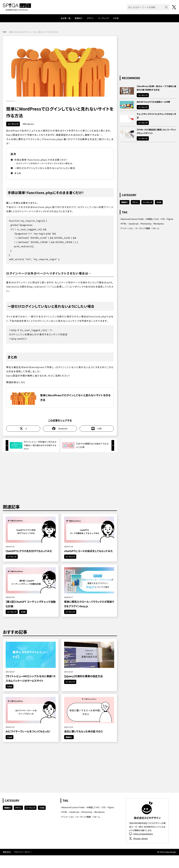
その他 (116, 18)
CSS (163, 219)
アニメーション (127, 228)
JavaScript (134, 224)
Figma (170, 219)
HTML (124, 224)
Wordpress (29, 124)
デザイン (90, 18)
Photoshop (146, 224)
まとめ (18, 173)
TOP (5, 32)
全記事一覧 (66, 18)
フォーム (156, 228)
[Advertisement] (60, 478)
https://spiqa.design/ (141, 834)
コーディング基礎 (143, 228)
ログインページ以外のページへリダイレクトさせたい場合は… (45, 163)
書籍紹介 (79, 18)
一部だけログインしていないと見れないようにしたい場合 (45, 168)
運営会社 (7, 852)
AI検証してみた (153, 219)
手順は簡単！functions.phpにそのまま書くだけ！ (41, 160)
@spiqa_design (138, 838)
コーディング (103, 18)
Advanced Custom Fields (132, 219)
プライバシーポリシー (23, 852)
